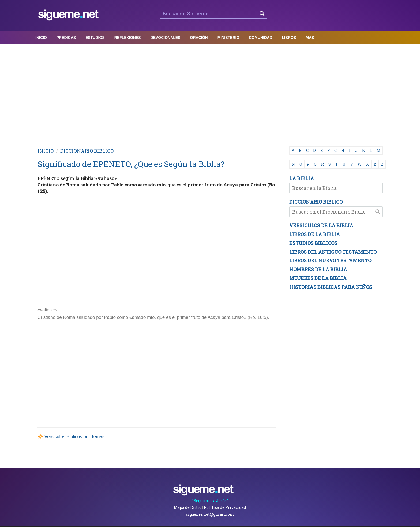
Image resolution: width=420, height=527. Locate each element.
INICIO (46, 151)
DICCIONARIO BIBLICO (316, 202)
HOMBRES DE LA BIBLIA (318, 269)
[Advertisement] (210, 91)
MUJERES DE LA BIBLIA (318, 278)
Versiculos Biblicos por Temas (75, 437)
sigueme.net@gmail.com (210, 514)
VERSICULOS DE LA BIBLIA (321, 225)
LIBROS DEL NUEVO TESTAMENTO (330, 260)
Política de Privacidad (225, 507)
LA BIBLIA (302, 178)
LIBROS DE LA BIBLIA (315, 234)
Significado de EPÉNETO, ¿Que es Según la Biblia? (131, 164)
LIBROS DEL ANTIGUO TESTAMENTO (333, 252)
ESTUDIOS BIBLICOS (313, 243)
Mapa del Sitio (188, 507)
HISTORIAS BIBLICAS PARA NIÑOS (331, 287)
